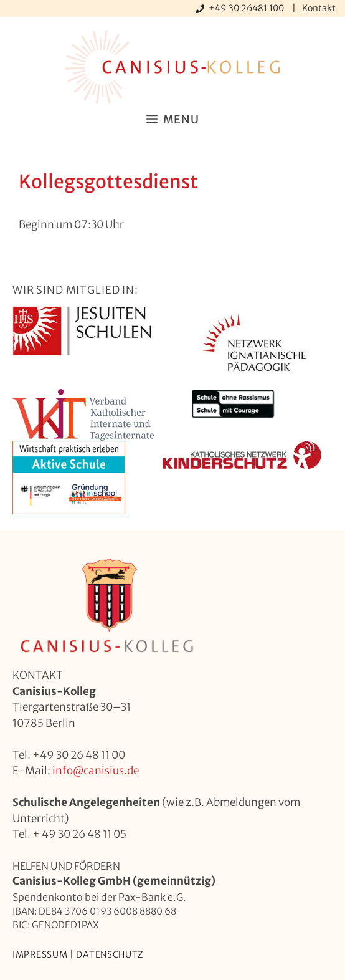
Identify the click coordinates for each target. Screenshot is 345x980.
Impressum (40, 954)
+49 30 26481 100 (247, 8)
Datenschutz (110, 954)
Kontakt (319, 8)
